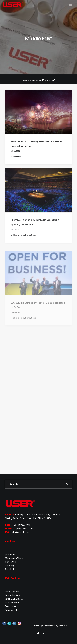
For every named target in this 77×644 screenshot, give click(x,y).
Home (25, 80)
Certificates (11, 569)
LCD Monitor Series (14, 599)
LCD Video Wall (12, 603)
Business (17, 157)
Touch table (11, 606)
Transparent (11, 610)
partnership (11, 555)
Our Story (10, 566)
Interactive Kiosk (13, 595)
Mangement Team (14, 558)
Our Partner (11, 562)
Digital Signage (12, 592)
